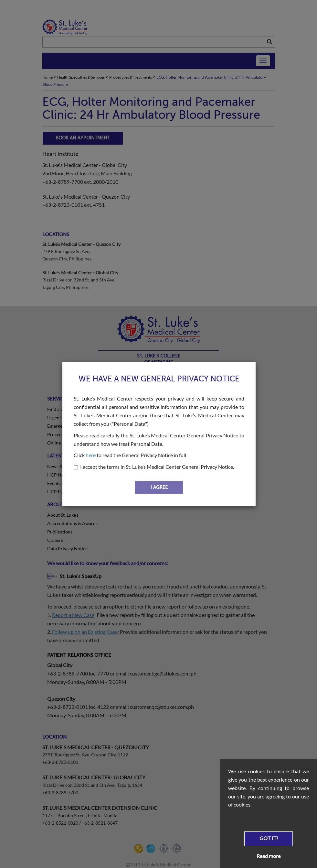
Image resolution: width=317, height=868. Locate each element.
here (91, 455)
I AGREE (159, 487)
